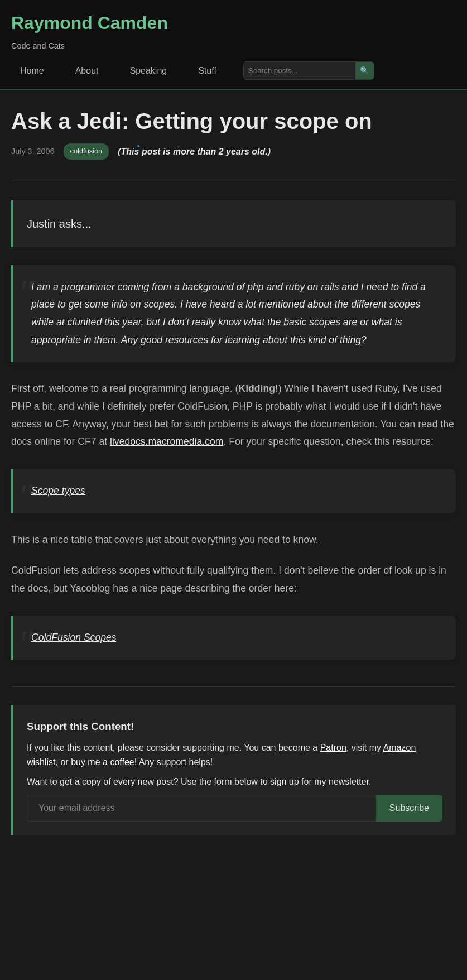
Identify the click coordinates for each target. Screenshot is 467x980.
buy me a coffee (103, 762)
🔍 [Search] (365, 71)
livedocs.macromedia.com (167, 441)
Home (32, 71)
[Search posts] (300, 71)
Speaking (149, 71)
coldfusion (86, 151)
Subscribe (409, 808)
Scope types (58, 491)
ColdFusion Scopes (74, 637)
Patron (333, 748)
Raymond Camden (90, 23)
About (87, 71)
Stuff (207, 71)
